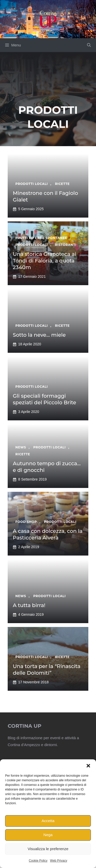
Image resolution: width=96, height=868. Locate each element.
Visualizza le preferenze (48, 849)
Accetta (48, 821)
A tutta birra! (29, 605)
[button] (88, 766)
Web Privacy (58, 861)
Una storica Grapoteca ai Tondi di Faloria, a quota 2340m (44, 261)
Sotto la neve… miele (39, 335)
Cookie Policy (38, 861)
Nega (48, 835)
